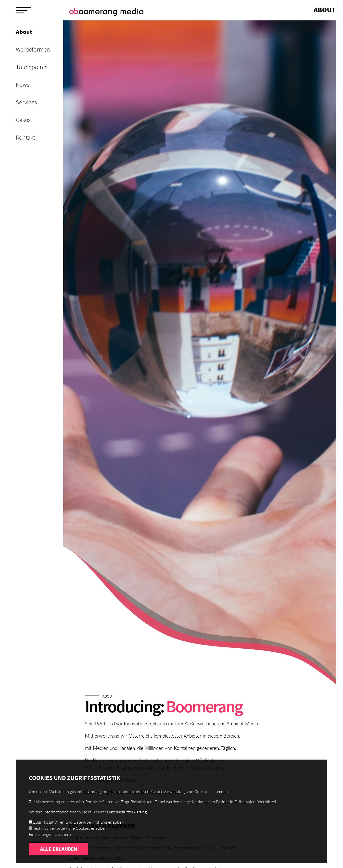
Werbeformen (33, 49)
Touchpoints (32, 67)
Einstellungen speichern (50, 843)
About (24, 32)
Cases (23, 120)
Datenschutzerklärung (127, 820)
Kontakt (25, 137)
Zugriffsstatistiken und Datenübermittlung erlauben (78, 830)
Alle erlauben (59, 857)
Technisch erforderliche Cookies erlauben (70, 836)
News (23, 85)
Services (26, 102)
